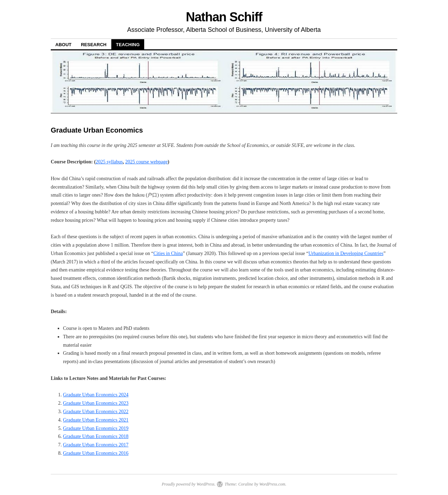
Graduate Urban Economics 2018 (96, 436)
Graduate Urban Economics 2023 (96, 403)
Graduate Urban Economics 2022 (96, 412)
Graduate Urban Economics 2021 (96, 420)
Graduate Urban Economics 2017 (96, 445)
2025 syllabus (109, 162)
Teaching (128, 45)
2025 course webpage (146, 162)
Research (94, 45)
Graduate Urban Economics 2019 (96, 428)
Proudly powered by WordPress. (189, 484)
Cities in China (168, 253)
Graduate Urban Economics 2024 (96, 395)
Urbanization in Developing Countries (346, 253)
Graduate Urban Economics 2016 (96, 453)
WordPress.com (272, 484)
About (63, 45)
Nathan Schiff (224, 17)
